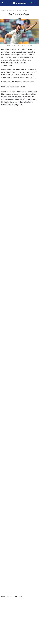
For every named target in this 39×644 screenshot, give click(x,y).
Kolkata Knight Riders (24, 393)
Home (3, 10)
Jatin (19, 18)
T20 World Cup (10, 339)
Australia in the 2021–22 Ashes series (15, 196)
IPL (23, 391)
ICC (36, 529)
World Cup (12, 283)
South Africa (18, 260)
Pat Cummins (11, 10)
